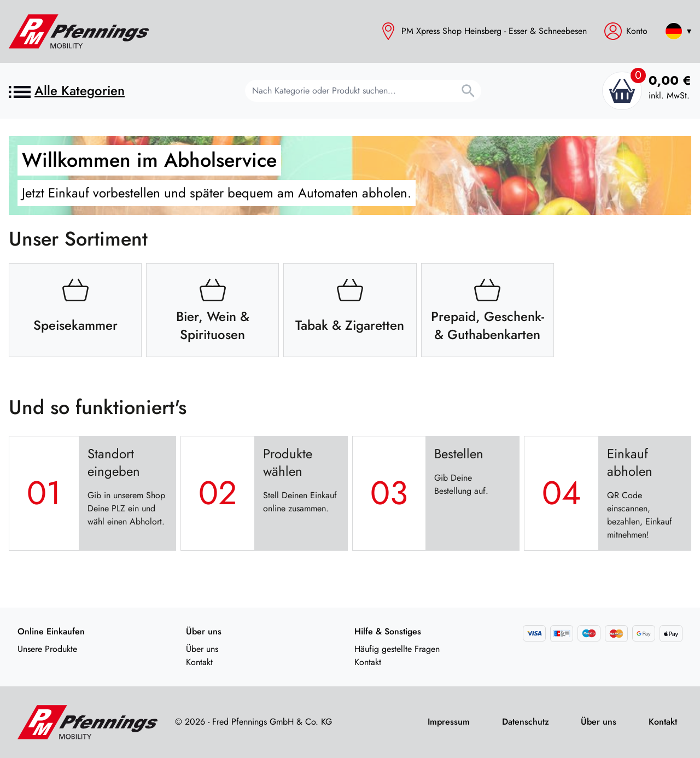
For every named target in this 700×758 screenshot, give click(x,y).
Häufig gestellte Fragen (397, 649)
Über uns (202, 649)
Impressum (449, 722)
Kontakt (199, 662)
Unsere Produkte (47, 649)
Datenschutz (526, 722)
